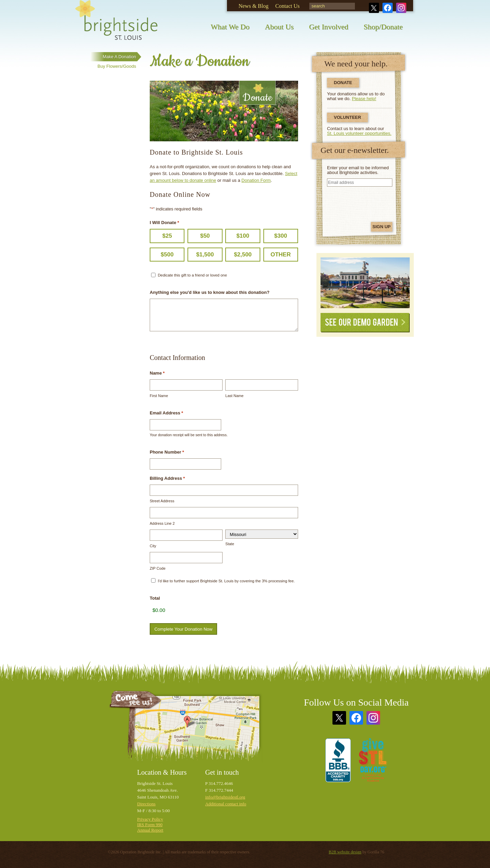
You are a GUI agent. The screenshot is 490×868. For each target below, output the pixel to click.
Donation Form (256, 180)
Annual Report (150, 830)
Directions (146, 804)
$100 (243, 236)
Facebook (388, 8)
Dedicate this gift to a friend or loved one (192, 275)
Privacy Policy (150, 819)
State (230, 544)
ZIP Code (158, 568)
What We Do (230, 27)
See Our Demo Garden (365, 323)
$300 (281, 236)
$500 (167, 255)
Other (281, 255)
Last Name (234, 396)
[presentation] (361, 203)
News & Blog (254, 6)
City (153, 546)
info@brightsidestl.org (225, 797)
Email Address (166, 413)
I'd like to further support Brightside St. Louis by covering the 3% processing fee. (226, 581)
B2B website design (345, 852)
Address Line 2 (162, 523)
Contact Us (288, 6)
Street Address (162, 501)
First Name (159, 396)
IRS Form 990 (150, 825)
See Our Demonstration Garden (365, 283)
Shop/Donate (383, 27)
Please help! (364, 99)
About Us (279, 27)
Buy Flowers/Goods (117, 66)
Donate (343, 83)
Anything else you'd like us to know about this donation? (210, 292)
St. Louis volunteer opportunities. (359, 133)
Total (155, 598)
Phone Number (167, 452)
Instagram (401, 8)
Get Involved (329, 27)
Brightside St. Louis (116, 25)
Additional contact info (226, 804)
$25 (167, 236)
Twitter (374, 8)
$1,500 (205, 255)
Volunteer (347, 117)
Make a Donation (119, 57)
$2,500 (243, 255)
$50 (205, 236)
